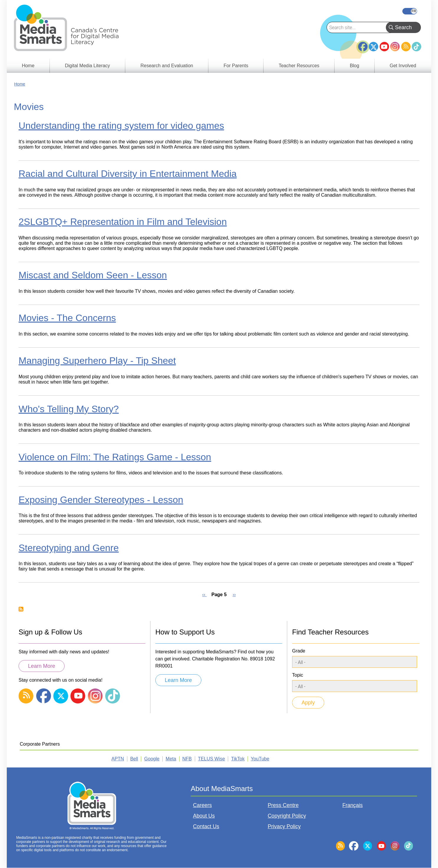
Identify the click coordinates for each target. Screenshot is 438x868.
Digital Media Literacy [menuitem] (87, 66)
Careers (202, 805)
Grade (299, 651)
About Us (204, 816)
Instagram (395, 47)
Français (410, 11)
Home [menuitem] (28, 66)
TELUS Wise (212, 759)
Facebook (363, 44)
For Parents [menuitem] (236, 66)
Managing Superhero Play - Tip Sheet (97, 361)
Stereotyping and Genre (69, 548)
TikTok (416, 47)
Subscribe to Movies (21, 609)
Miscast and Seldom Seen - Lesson (93, 275)
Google (152, 759)
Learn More (42, 666)
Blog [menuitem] (355, 66)
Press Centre (283, 805)
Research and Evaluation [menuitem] (167, 66)
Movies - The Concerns (67, 318)
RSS (406, 47)
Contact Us (206, 826)
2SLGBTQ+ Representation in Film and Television (123, 222)
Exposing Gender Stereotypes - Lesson (101, 500)
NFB (187, 759)
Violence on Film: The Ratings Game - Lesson (115, 457)
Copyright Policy (287, 816)
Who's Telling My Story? (69, 409)
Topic (298, 675)
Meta (171, 759)
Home (20, 84)
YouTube (384, 47)
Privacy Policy (284, 826)
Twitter (373, 47)
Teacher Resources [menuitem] (299, 66)
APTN (118, 759)
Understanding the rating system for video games (121, 126)
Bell (134, 759)
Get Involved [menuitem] (403, 66)
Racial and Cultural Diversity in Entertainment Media (128, 174)
